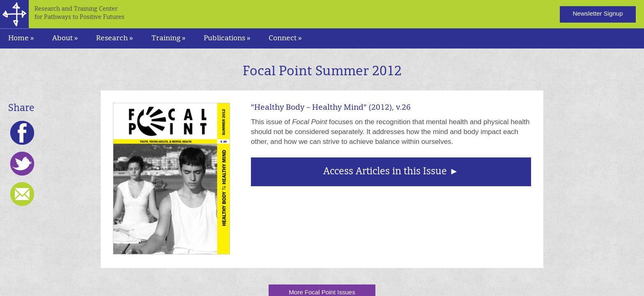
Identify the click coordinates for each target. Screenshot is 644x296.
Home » (21, 38)
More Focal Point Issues (322, 292)
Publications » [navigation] (227, 38)
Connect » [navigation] (285, 38)
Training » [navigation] (169, 38)
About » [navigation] (65, 38)
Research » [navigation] (115, 38)
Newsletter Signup (598, 13)
